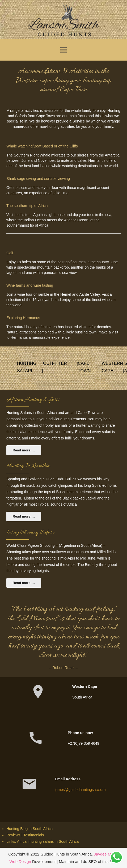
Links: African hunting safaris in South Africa (43, 841)
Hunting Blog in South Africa (29, 829)
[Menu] (63, 50)
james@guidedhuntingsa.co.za (80, 790)
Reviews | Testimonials (25, 835)
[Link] (63, 20)
